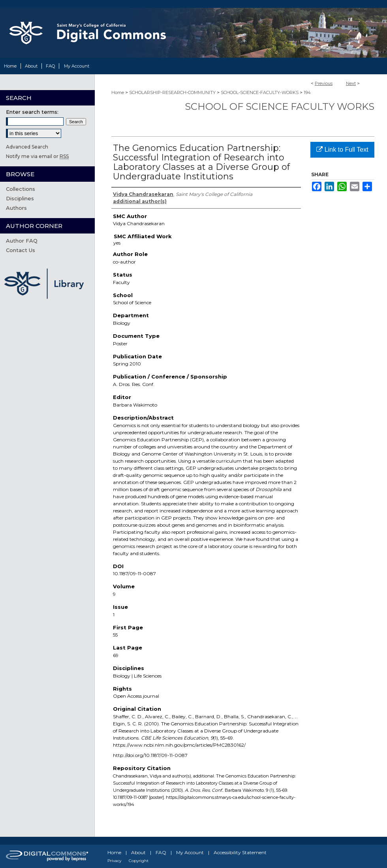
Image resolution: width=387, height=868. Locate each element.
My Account (190, 852)
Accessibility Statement (240, 852)
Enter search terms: (32, 112)
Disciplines (20, 198)
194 (307, 92)
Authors (16, 208)
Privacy (114, 861)
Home (118, 92)
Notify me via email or (37, 156)
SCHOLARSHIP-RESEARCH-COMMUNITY (172, 92)
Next (351, 83)
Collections (21, 189)
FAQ (161, 852)
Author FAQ (22, 241)
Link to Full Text (342, 150)
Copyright (139, 861)
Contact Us (21, 250)
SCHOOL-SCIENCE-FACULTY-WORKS (260, 92)
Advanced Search (27, 147)
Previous (324, 83)
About (138, 852)
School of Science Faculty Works (280, 106)
